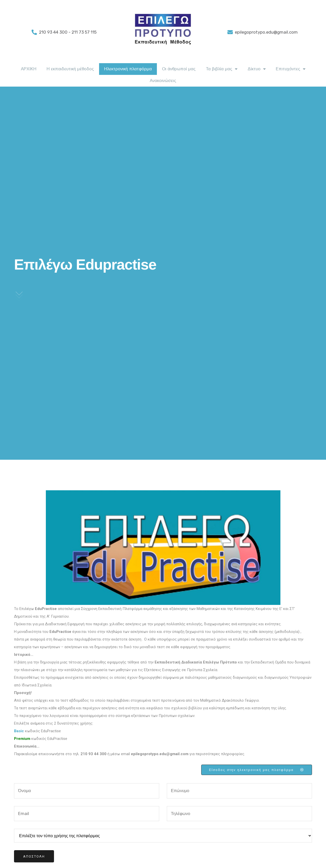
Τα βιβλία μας (222, 69)
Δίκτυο (257, 69)
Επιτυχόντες (291, 69)
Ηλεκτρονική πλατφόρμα (128, 69)
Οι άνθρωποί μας (179, 69)
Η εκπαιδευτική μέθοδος (70, 69)
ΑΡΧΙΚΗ (29, 69)
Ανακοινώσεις (163, 81)
